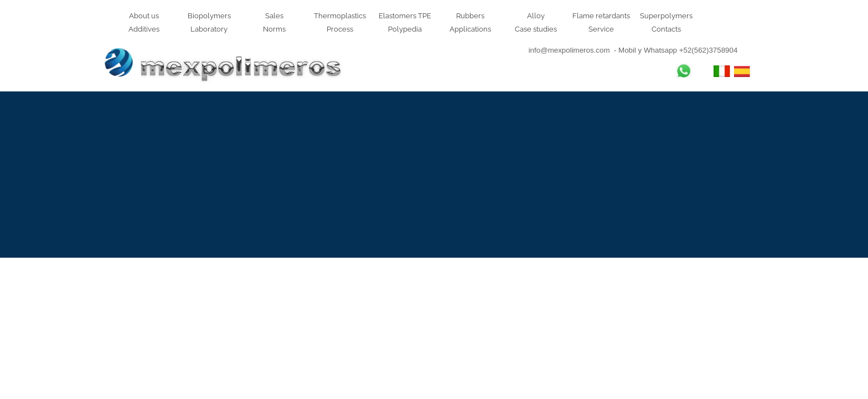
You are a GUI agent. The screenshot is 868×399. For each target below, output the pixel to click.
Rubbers (470, 16)
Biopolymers (209, 16)
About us (144, 16)
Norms (274, 29)
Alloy (536, 16)
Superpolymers (666, 16)
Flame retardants (601, 16)
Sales (274, 16)
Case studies (536, 29)
